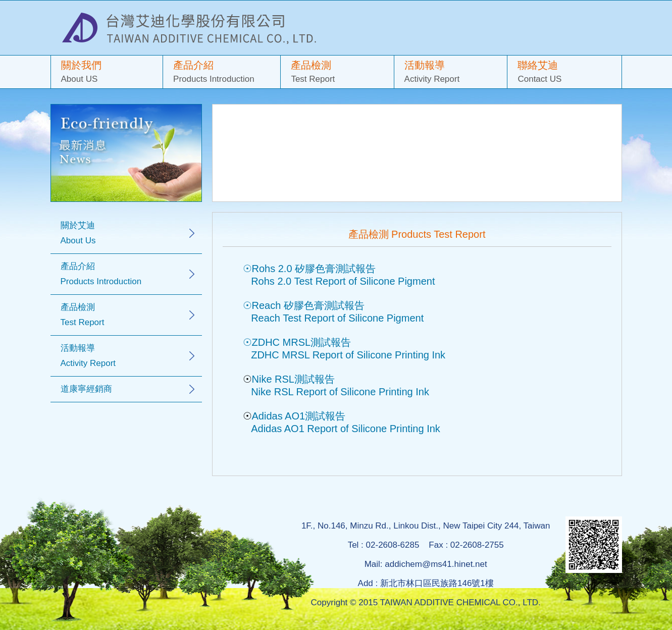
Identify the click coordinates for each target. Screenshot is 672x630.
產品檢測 (337, 73)
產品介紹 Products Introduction (101, 274)
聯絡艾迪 (564, 73)
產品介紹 (222, 73)
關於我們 (107, 73)
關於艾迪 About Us (78, 233)
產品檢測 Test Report (83, 315)
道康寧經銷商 (86, 389)
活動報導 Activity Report (88, 356)
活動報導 (451, 73)
